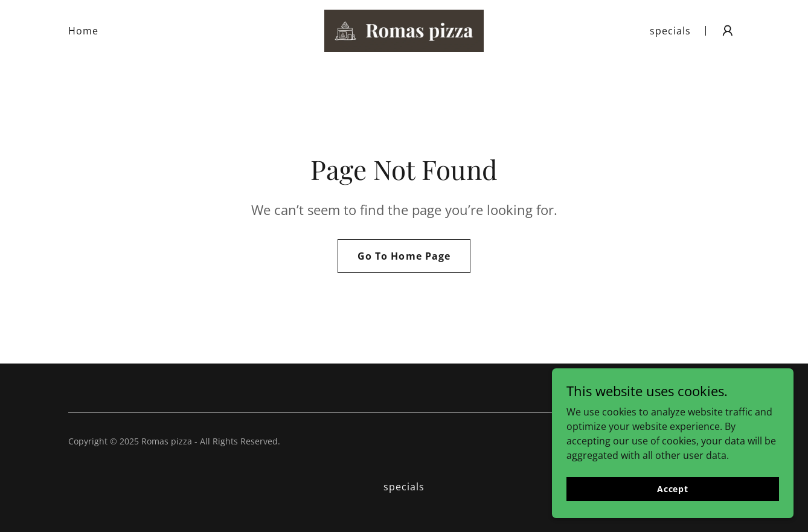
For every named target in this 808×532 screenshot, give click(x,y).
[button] (728, 31)
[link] (404, 30)
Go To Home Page (404, 256)
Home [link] (83, 31)
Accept (673, 505)
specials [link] (670, 31)
